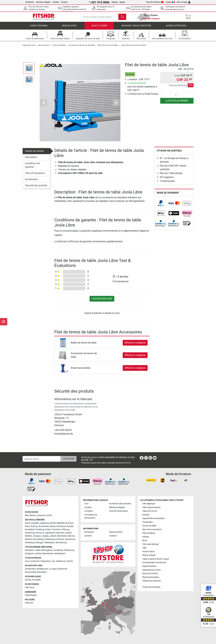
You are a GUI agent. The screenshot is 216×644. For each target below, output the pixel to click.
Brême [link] (52, 526)
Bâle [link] (27, 515)
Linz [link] (53, 561)
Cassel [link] (68, 533)
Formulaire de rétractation (91, 516)
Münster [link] (29, 539)
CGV (86, 504)
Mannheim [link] (62, 536)
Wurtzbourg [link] (61, 543)
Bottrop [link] (34, 526)
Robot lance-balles (81, 370)
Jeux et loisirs (99, 28)
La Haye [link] (53, 569)
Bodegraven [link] (42, 569)
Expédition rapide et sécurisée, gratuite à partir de (74, 9)
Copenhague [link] (31, 595)
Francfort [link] (56, 530)
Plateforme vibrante (152, 581)
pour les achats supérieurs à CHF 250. (142, 89)
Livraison (89, 511)
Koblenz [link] (29, 536)
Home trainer (148, 552)
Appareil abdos (149, 566)
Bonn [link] (27, 526)
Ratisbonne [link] (50, 539)
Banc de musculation (152, 529)
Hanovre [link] (40, 533)
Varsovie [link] (29, 603)
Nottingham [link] (60, 554)
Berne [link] (33, 515)
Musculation (69, 28)
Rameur (146, 515)
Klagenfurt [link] (45, 561)
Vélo (144, 548)
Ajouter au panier (177, 103)
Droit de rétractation (119, 511)
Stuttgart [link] (39, 543)
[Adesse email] (42, 459)
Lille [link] (27, 587)
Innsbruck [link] (35, 561)
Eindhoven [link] (62, 569)
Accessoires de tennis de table (81, 47)
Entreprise (30, 2)
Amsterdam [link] (30, 569)
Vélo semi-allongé (150, 544)
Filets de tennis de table (108, 47)
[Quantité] (177, 97)
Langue (170, 2)
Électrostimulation (151, 577)
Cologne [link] (37, 536)
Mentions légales (43, 2)
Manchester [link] (48, 554)
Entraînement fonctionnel (154, 563)
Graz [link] (27, 561)
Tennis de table (59, 47)
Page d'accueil (29, 47)
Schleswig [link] (30, 543)
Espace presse (116, 532)
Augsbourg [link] (45, 523)
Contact (64, 2)
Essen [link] (48, 530)
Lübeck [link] (53, 536)
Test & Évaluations (35, 175)
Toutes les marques (151, 587)
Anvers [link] (28, 580)
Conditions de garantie (32, 167)
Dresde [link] (70, 526)
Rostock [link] (60, 539)
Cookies (88, 507)
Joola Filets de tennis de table (133, 47)
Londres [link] (38, 554)
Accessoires (31, 181)
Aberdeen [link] (29, 550)
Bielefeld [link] (61, 523)
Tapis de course (150, 511)
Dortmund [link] (61, 526)
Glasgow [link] (29, 554)
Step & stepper (149, 555)
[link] (161, 205)
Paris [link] (32, 587)
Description (31, 159)
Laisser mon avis (102, 301)
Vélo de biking (149, 533)
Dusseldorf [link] (30, 530)
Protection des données (120, 504)
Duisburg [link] (40, 530)
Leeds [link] (37, 550)
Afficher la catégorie (135, 345)
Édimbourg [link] (69, 550)
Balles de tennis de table (84, 345)
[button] (44, 105)
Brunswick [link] (44, 526)
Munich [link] (71, 536)
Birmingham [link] (47, 550)
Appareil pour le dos (151, 570)
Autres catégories (176, 28)
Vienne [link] (70, 561)
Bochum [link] (69, 523)
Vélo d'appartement (151, 507)
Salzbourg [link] (61, 561)
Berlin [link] (53, 523)
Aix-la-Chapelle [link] (32, 523)
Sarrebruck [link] (70, 539)
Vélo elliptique (149, 504)
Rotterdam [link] (42, 572)
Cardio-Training (39, 28)
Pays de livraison (155, 2)
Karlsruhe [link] (60, 533)
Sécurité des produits (36, 188)
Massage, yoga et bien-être (136, 28)
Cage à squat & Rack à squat (156, 559)
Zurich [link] (49, 515)
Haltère (146, 537)
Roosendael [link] (30, 572)
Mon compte (184, 2)
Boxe (145, 540)
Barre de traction (150, 574)
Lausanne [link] (41, 515)
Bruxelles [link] (36, 580)
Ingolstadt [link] (49, 533)
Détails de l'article (34, 153)
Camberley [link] (58, 550)
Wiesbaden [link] (50, 543)
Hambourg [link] (30, 533)
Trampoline (148, 522)
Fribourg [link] (65, 530)
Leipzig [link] (45, 536)
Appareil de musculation (154, 518)
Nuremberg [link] (39, 539)
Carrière (56, 2)
